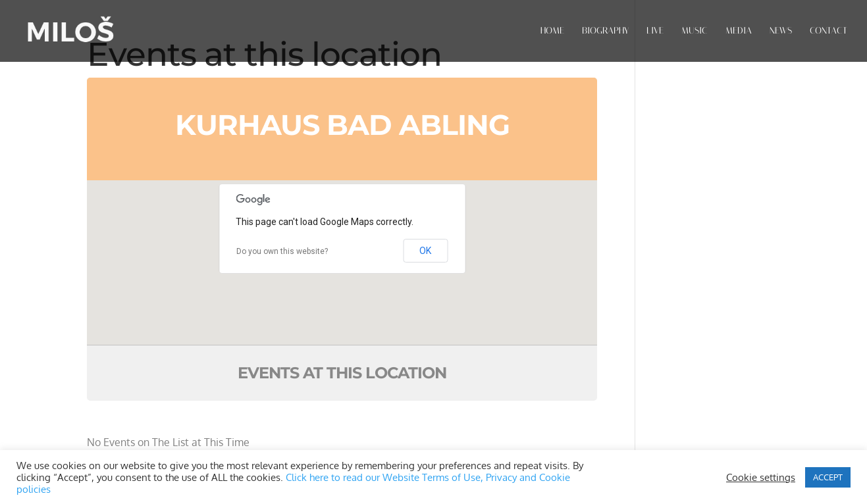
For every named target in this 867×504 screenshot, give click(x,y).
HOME (552, 31)
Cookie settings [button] (761, 477)
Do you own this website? (282, 251)
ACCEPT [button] (828, 477)
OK (425, 251)
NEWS (781, 31)
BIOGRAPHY (605, 31)
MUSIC (695, 31)
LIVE (655, 31)
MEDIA (739, 31)
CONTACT (828, 31)
